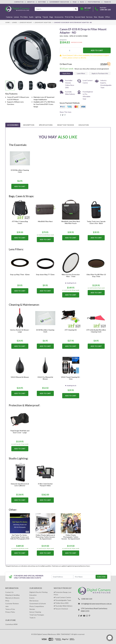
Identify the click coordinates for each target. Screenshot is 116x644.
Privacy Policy (10, 612)
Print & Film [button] (69, 17)
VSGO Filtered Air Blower (20, 377)
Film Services (34, 601)
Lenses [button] (16, 17)
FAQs (75, 2)
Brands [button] (101, 17)
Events (32, 598)
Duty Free (42, 2)
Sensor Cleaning (35, 612)
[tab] (13, 125)
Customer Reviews (12, 603)
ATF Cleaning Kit (71, 330)
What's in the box (66, 125)
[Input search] (54, 9)
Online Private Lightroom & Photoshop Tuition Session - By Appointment (45, 537)
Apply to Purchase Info (100, 73)
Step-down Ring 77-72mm (45, 274)
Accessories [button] (59, 17)
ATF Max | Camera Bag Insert (20, 222)
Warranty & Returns (12, 598)
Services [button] (89, 17)
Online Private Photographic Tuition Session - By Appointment (71, 537)
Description (29, 125)
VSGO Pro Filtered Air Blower (45, 378)
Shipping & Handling (12, 595)
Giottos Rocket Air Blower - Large (20, 331)
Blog (82, 2)
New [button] (95, 17)
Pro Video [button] (24, 17)
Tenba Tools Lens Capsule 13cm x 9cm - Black (96, 222)
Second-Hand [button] (80, 17)
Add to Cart (97, 50)
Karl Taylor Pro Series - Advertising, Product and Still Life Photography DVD (20, 537)
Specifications (46, 125)
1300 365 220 (105, 10)
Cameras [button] (9, 17)
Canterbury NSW (11, 624)
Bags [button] (51, 17)
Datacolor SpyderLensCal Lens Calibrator (20, 485)
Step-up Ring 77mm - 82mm (20, 274)
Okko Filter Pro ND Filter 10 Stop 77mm (96, 275)
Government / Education (59, 2)
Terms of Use (10, 609)
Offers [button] (108, 17)
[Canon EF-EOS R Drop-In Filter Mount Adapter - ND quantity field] (70, 50)
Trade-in (32, 618)
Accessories (13, 125)
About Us (31, 2)
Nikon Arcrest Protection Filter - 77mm (71, 275)
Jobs (7, 606)
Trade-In (107, 2)
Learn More (81, 73)
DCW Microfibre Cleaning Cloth (20, 171)
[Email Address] (62, 577)
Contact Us (19, 2)
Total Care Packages (37, 615)
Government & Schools (38, 603)
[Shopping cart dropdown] (86, 9)
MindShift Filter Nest (45, 221)
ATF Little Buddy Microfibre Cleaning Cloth (96, 331)
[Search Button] (76, 9)
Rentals (32, 609)
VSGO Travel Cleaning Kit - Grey (71, 378)
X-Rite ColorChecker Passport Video (45, 485)
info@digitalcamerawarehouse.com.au (96, 604)
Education (84, 125)
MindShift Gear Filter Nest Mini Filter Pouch (71, 222)
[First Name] (84, 577)
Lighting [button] (38, 17)
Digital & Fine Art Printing (38, 592)
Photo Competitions (37, 606)
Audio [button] (31, 17)
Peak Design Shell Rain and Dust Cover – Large (20, 432)
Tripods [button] (45, 17)
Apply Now (66, 73)
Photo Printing (94, 2)
